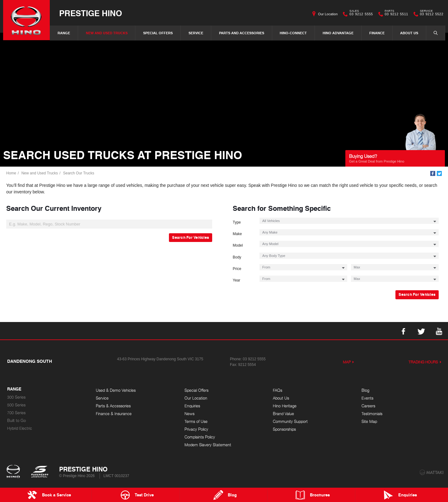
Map (347, 362)
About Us (409, 33)
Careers (368, 406)
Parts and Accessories (242, 33)
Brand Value (283, 414)
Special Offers (158, 33)
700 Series (16, 413)
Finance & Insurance (114, 414)
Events (367, 398)
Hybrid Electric (20, 428)
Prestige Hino (91, 13)
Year (236, 280)
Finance (377, 33)
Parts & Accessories (113, 406)
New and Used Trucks (107, 33)
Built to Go (16, 421)
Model (238, 245)
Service (196, 33)
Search (432, 33)
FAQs (278, 390)
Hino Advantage (338, 33)
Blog (365, 390)
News (189, 414)
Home (11, 173)
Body (237, 257)
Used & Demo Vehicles (116, 390)
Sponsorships (284, 429)
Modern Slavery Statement (208, 445)
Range (64, 33)
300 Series (16, 397)
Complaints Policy (200, 437)
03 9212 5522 (430, 14)
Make (237, 234)
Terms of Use (196, 421)
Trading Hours (423, 362)
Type (237, 222)
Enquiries (192, 406)
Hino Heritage (285, 406)
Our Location (328, 14)
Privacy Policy (196, 429)
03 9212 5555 (360, 14)
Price (237, 269)
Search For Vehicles (191, 237)
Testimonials (372, 414)
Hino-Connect (293, 33)
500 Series (16, 405)
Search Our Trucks (79, 173)
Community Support (290, 421)
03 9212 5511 (395, 14)
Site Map (369, 421)
